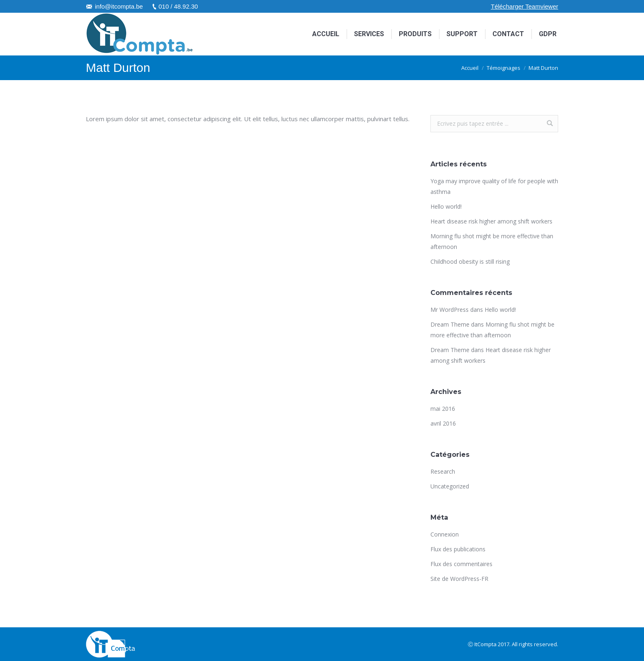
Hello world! (446, 206)
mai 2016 (443, 409)
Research (443, 471)
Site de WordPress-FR (459, 579)
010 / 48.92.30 (178, 6)
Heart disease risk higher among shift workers (491, 221)
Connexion (445, 534)
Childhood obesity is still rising (470, 261)
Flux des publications (458, 549)
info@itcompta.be (119, 6)
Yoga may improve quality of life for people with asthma (494, 186)
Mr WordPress (450, 310)
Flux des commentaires (461, 564)
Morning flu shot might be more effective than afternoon (492, 241)
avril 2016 (443, 423)
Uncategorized (450, 486)
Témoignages (504, 68)
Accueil (470, 68)
